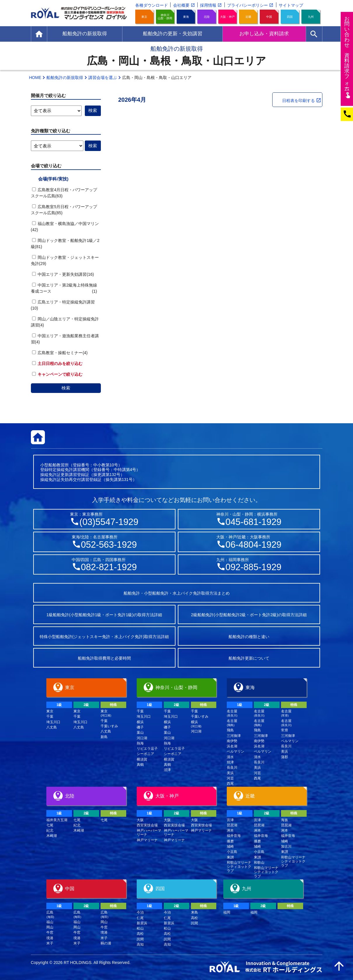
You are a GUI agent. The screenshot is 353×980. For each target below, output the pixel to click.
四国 (290, 17)
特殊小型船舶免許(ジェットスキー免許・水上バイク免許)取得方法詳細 (104, 637)
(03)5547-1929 (109, 522)
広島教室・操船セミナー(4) (60, 353)
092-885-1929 (254, 567)
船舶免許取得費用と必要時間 (104, 658)
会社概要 (181, 5)
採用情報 (208, 5)
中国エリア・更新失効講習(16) (63, 274)
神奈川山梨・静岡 (165, 17)
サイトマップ (291, 5)
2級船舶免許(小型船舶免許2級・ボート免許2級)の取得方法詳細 (249, 615)
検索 (66, 388)
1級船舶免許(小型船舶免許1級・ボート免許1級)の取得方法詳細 (104, 615)
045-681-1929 (254, 522)
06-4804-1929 (254, 545)
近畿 (248, 17)
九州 (311, 17)
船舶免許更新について (249, 658)
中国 (269, 17)
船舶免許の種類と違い (249, 637)
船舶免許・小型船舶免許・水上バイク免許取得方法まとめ (177, 593)
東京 (144, 17)
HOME (35, 78)
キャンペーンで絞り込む (57, 374)
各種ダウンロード (152, 5)
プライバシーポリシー (247, 5)
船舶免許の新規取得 (65, 78)
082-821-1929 (109, 567)
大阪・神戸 (227, 17)
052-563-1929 (109, 545)
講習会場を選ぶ (103, 78)
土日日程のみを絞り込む (57, 363)
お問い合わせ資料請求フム (348, 57)
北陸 (207, 17)
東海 (186, 17)
